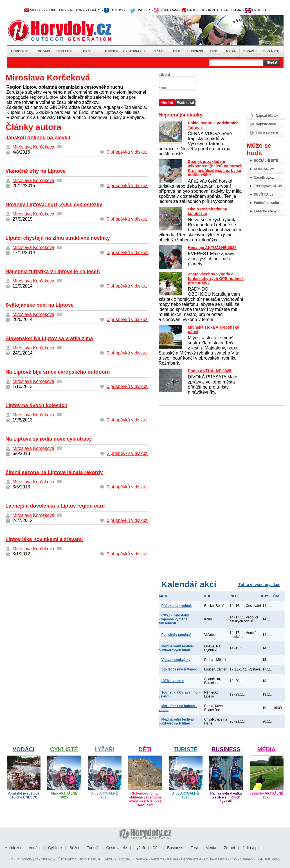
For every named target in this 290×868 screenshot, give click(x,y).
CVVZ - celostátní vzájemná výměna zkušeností (174, 619)
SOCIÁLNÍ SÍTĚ (266, 161)
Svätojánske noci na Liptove (40, 305)
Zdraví (248, 51)
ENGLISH (255, 10)
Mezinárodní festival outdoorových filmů (176, 648)
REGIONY (77, 10)
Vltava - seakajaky (176, 660)
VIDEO (32, 10)
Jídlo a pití (270, 51)
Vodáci (44, 51)
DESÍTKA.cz (263, 194)
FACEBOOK (115, 10)
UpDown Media (216, 859)
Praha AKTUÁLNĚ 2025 (210, 371)
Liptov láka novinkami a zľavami (44, 539)
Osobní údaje (191, 859)
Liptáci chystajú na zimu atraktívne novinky (58, 238)
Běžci (88, 51)
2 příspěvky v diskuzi (128, 453)
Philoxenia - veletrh (177, 606)
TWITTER (140, 10)
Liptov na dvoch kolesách (37, 405)
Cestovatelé (134, 51)
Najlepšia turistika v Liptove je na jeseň (53, 272)
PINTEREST (193, 10)
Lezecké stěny (265, 211)
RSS (234, 859)
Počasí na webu (266, 203)
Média (231, 51)
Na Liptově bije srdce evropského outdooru (58, 372)
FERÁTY (94, 10)
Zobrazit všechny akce (259, 585)
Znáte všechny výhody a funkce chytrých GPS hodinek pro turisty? (216, 279)
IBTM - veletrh (173, 681)
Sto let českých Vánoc (179, 669)
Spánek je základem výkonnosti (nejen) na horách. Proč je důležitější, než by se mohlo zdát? (216, 168)
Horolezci (20, 51)
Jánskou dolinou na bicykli (38, 138)
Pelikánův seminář (176, 635)
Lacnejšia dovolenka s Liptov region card (55, 506)
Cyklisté (64, 51)
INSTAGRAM (166, 10)
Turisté (111, 51)
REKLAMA (234, 10)
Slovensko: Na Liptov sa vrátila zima (49, 338)
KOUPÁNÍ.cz (264, 169)
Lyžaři (158, 51)
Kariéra (173, 859)
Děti (177, 51)
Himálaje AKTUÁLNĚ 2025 (212, 248)
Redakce (141, 859)
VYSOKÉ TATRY (55, 10)
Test (214, 51)
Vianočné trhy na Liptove (36, 171)
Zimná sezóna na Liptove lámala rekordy (54, 472)
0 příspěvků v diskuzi (128, 152)
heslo (163, 88)
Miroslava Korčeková (34, 147)
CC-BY (15, 859)
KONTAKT (215, 10)
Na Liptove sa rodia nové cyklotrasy (49, 439)
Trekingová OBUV (268, 186)
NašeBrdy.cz (264, 178)
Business (195, 51)
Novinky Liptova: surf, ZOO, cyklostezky (54, 205)
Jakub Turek (87, 859)
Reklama (157, 859)
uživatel (164, 75)
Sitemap (246, 859)
